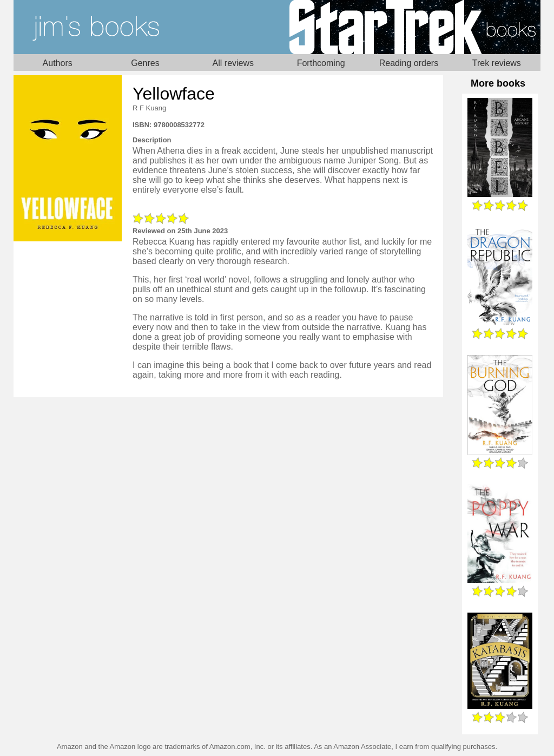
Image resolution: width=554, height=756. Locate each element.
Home (145, 27)
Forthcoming (321, 63)
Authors (58, 63)
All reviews (233, 63)
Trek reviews (497, 63)
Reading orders (409, 63)
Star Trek (409, 27)
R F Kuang (149, 108)
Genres (145, 63)
